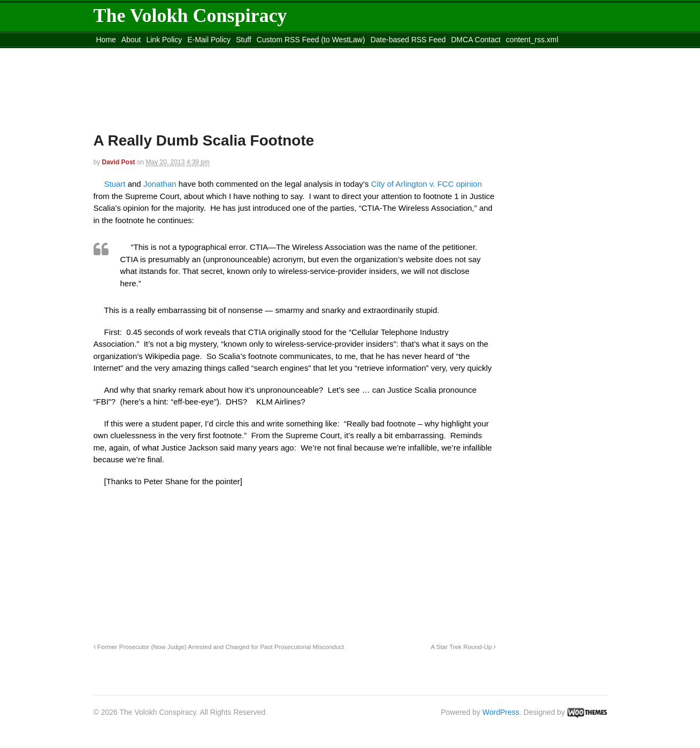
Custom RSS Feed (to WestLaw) (311, 40)
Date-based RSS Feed (408, 40)
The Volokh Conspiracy (190, 16)
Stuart (116, 184)
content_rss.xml (532, 40)
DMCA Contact (476, 40)
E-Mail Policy (209, 40)
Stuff (244, 40)
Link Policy (164, 40)
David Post (119, 162)
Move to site (248, 53)
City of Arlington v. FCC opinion (426, 184)
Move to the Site (153, 53)
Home (106, 40)
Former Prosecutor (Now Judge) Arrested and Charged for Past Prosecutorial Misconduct (219, 647)
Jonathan (161, 184)
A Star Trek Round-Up (463, 647)
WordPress (501, 712)
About (131, 40)
